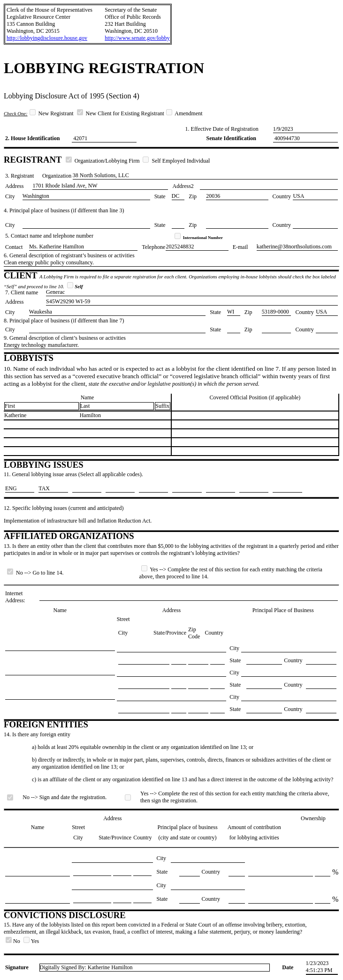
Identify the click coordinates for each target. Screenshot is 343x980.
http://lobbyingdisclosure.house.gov (47, 38)
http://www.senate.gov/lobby (137, 38)
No (14, 941)
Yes (31, 941)
